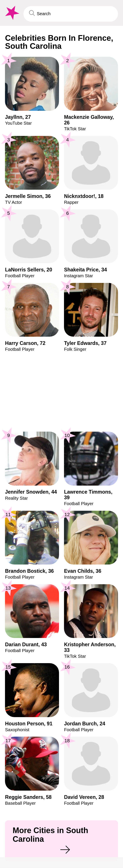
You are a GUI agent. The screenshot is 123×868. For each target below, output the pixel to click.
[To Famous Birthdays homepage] (12, 13)
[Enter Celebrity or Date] (71, 14)
